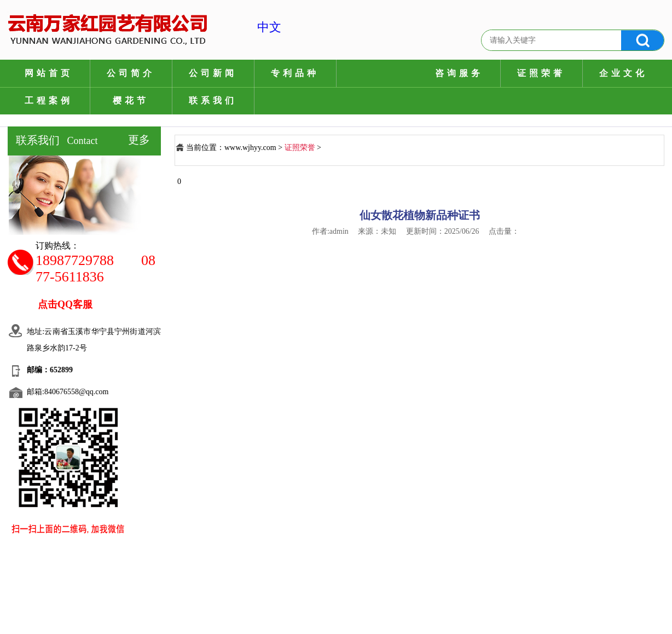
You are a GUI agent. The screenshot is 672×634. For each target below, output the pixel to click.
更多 (139, 140)
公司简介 (131, 73)
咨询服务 (459, 73)
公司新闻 (213, 73)
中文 (258, 27)
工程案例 (49, 100)
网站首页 (49, 73)
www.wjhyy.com (250, 148)
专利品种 (295, 73)
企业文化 (623, 73)
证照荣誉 (541, 73)
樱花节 (131, 100)
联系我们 (213, 100)
